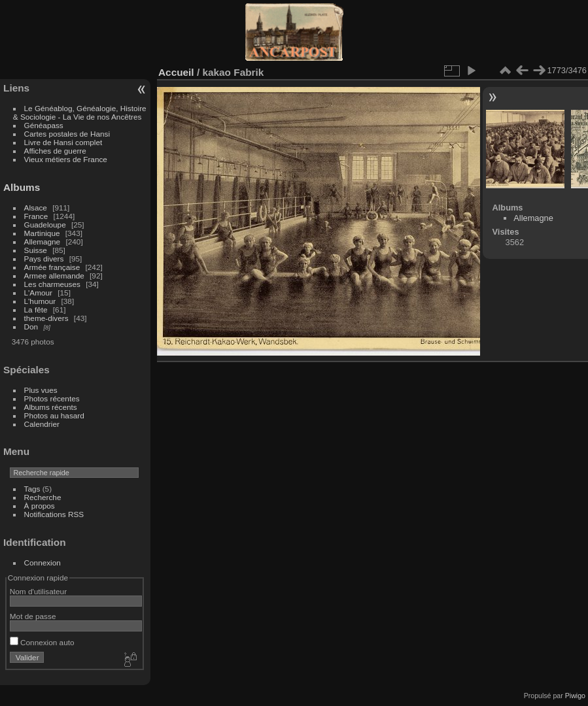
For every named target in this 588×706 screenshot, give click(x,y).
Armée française (52, 267)
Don (31, 327)
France (36, 216)
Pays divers (44, 259)
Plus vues (41, 390)
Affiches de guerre (55, 151)
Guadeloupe (45, 225)
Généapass (44, 125)
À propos (40, 506)
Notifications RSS (54, 514)
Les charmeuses (52, 284)
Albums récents (51, 407)
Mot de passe (33, 616)
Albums (22, 187)
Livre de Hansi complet (63, 142)
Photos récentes (52, 398)
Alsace (36, 208)
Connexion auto (42, 642)
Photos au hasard (54, 415)
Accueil (176, 72)
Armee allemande (54, 276)
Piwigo (575, 696)
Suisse (36, 250)
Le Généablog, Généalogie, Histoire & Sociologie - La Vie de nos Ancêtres (80, 112)
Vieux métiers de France (66, 159)
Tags (32, 489)
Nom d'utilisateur (38, 591)
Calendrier (42, 424)
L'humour (40, 301)
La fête (36, 310)
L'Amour (38, 293)
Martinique (42, 233)
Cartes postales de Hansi (67, 134)
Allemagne (43, 242)
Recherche (43, 497)
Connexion (43, 563)
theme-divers (46, 318)
